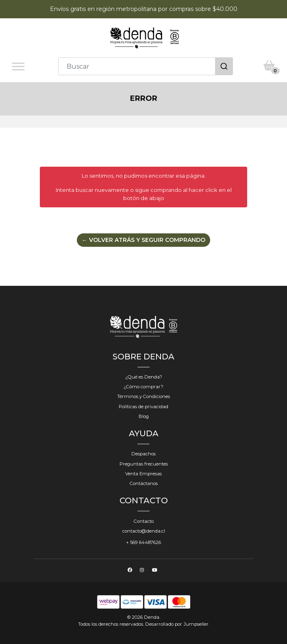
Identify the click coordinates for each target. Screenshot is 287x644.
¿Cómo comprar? (143, 387)
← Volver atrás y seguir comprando (143, 240)
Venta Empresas (143, 474)
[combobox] (146, 66)
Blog (144, 416)
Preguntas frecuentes (144, 464)
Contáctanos (144, 483)
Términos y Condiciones (143, 396)
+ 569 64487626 (143, 542)
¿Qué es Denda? (144, 377)
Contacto (144, 521)
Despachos (143, 454)
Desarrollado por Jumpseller (177, 624)
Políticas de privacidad (143, 407)
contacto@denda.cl (144, 531)
